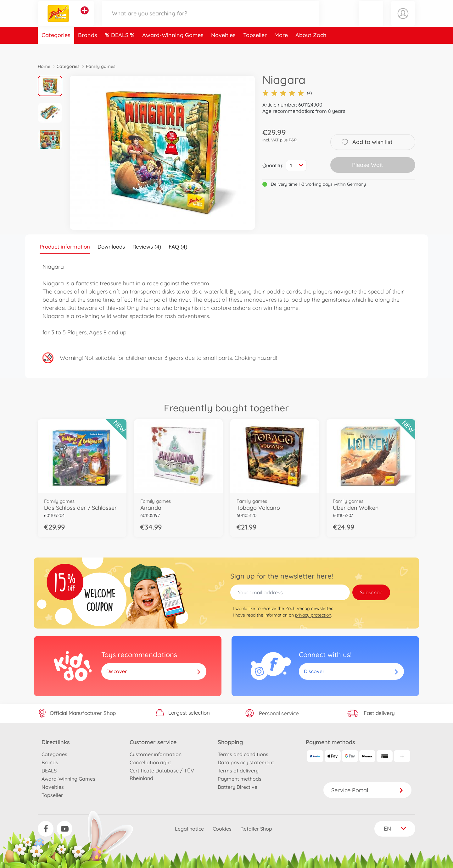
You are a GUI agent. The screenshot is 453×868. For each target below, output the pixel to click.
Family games (101, 66)
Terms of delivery (238, 771)
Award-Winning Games (173, 48)
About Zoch (311, 48)
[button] (371, 20)
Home (44, 66)
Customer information (156, 754)
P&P (293, 140)
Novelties (223, 48)
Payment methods (240, 779)
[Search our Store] (210, 20)
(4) (287, 93)
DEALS (120, 48)
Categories (56, 48)
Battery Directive (238, 787)
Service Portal (367, 790)
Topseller (255, 48)
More (281, 48)
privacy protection (313, 615)
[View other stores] (85, 17)
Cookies (222, 829)
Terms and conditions (243, 754)
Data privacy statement (246, 762)
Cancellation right (150, 762)
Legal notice (189, 829)
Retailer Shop (256, 829)
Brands (88, 48)
